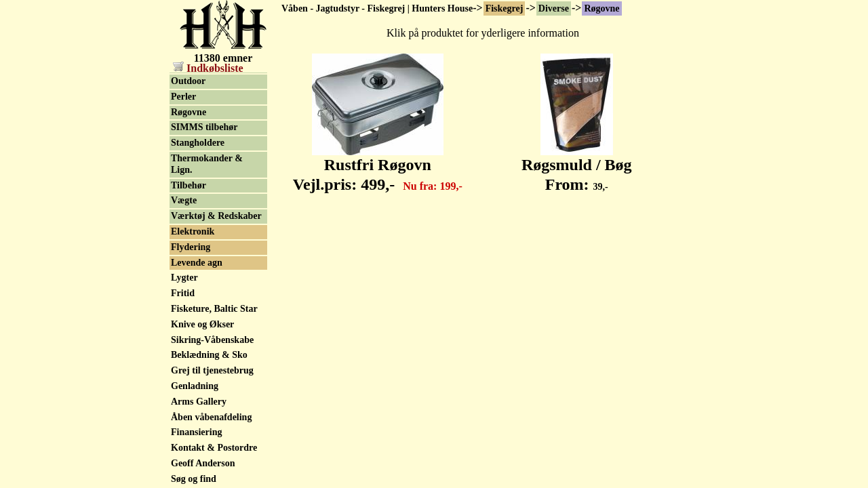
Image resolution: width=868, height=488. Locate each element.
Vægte (184, 200)
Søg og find (194, 479)
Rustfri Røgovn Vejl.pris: (378, 167)
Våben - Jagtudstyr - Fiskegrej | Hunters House (377, 8)
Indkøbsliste (208, 68)
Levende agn (197, 263)
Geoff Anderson (203, 463)
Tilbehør (189, 185)
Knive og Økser (202, 324)
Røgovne (601, 8)
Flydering (191, 247)
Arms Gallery (199, 402)
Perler (183, 97)
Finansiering (196, 432)
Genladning (195, 386)
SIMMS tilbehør (204, 127)
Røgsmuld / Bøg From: (577, 167)
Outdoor (188, 81)
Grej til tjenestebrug (212, 370)
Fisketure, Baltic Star (214, 309)
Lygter (184, 278)
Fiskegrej (505, 8)
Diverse (554, 8)
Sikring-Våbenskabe (212, 340)
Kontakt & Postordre (214, 448)
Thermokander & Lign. (207, 164)
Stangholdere (198, 143)
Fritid (183, 293)
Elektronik (193, 231)
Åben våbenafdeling (211, 417)
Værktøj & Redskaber (216, 216)
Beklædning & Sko (209, 355)
